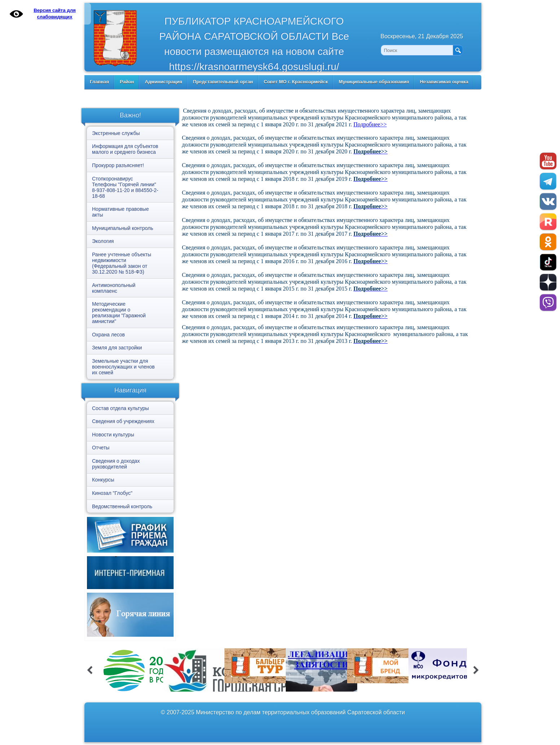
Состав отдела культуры (121, 408)
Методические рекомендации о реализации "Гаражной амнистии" (119, 313)
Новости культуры (113, 435)
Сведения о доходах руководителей (116, 464)
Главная (99, 82)
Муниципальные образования (374, 82)
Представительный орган (223, 82)
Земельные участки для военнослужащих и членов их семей (123, 367)
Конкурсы (103, 480)
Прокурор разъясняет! (118, 165)
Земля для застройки (117, 348)
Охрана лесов (108, 335)
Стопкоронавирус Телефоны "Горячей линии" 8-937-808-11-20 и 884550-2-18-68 (125, 187)
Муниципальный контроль (122, 228)
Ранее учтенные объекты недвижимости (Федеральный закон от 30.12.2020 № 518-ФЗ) (122, 263)
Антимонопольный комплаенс (114, 288)
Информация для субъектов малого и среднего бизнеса (125, 149)
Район (127, 82)
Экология (103, 241)
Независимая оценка (444, 82)
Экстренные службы (116, 133)
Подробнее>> (370, 124)
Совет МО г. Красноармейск (296, 82)
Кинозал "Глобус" (112, 493)
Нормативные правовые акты (120, 212)
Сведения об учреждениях (123, 421)
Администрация (163, 82)
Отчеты (101, 448)
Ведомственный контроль (122, 506)
